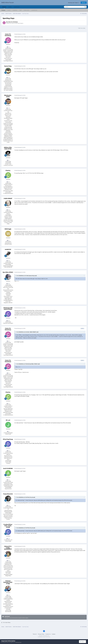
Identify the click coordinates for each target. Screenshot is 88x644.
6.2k (8, 182)
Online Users (26, 10)
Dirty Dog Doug (8, 439)
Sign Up (84, 3)
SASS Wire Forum (8, 3)
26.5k (8, 321)
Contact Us (48, 634)
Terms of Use (19, 642)
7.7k (8, 480)
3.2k (8, 505)
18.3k (8, 77)
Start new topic (82, 28)
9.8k (8, 595)
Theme (35, 634)
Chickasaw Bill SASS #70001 (8, 309)
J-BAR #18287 (8, 198)
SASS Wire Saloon (19, 23)
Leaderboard (34, 10)
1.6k (8, 47)
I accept (83, 642)
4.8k (8, 539)
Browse (4, 7)
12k (8, 160)
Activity (10, 7)
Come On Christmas (13, 22)
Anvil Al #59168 (8, 468)
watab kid (8, 249)
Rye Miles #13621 (8, 272)
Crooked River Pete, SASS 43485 (8, 526)
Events (9, 10)
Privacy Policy (41, 634)
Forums (3, 10)
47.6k (8, 284)
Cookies (53, 634)
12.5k (8, 210)
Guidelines (15, 10)
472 (8, 240)
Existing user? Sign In (74, 3)
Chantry (8, 171)
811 (8, 431)
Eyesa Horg (8, 66)
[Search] (71, 7)
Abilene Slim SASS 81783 (8, 148)
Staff (20, 10)
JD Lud (8, 420)
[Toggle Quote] (16, 276)
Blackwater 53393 (8, 96)
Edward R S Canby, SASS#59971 (8, 548)
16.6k (8, 261)
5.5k (8, 560)
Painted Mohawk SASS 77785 (8, 582)
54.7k (8, 108)
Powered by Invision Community (44, 637)
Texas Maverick (8, 494)
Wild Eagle (8, 229)
